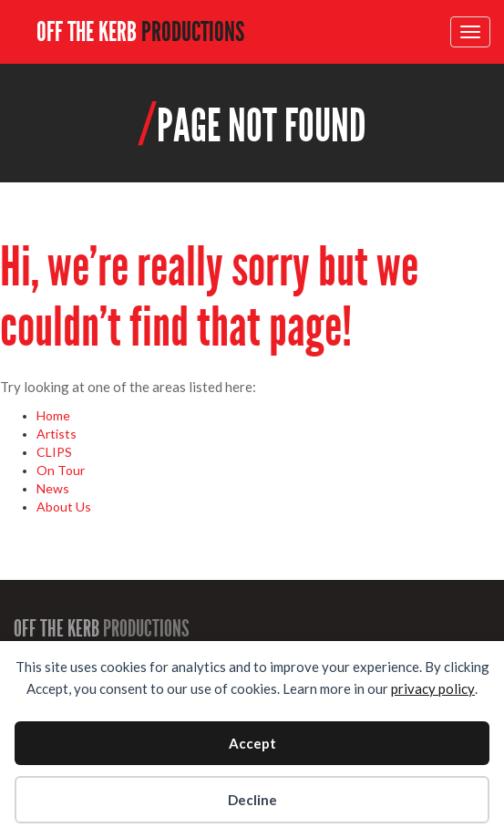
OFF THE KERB (140, 32)
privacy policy (433, 688)
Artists (57, 434)
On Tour (61, 470)
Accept (252, 743)
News (53, 488)
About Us (64, 507)
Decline (252, 800)
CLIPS (54, 452)
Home (53, 415)
